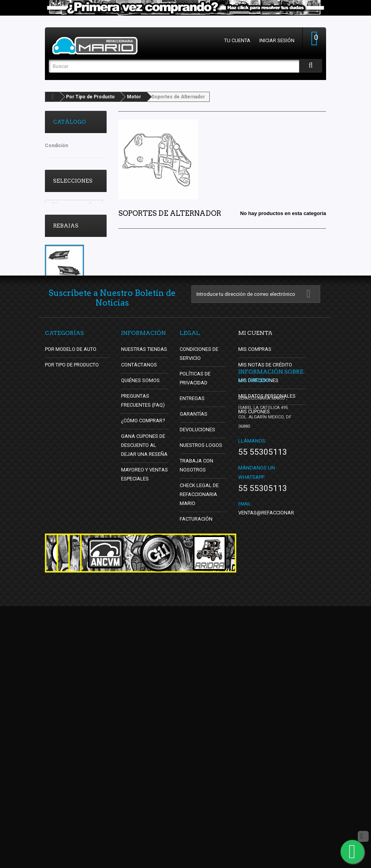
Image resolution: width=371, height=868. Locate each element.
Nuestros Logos (201, 636)
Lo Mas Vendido (69, 228)
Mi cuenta (255, 524)
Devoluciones (198, 621)
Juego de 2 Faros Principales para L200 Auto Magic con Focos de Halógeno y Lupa (75, 367)
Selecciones (73, 181)
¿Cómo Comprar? (143, 612)
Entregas (192, 590)
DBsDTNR (61, 252)
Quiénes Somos (141, 572)
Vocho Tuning (66, 216)
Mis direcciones (259, 572)
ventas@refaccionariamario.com (282, 775)
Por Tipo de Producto (90, 97)
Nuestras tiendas (144, 540)
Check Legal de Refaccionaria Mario (199, 686)
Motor (134, 97)
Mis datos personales (267, 587)
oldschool (61, 240)
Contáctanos (139, 556)
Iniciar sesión (277, 40)
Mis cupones (254, 603)
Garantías (194, 605)
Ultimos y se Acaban (74, 205)
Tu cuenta (237, 40)
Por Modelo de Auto (71, 540)
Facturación (196, 710)
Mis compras (255, 540)
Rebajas (66, 281)
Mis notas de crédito (265, 556)
